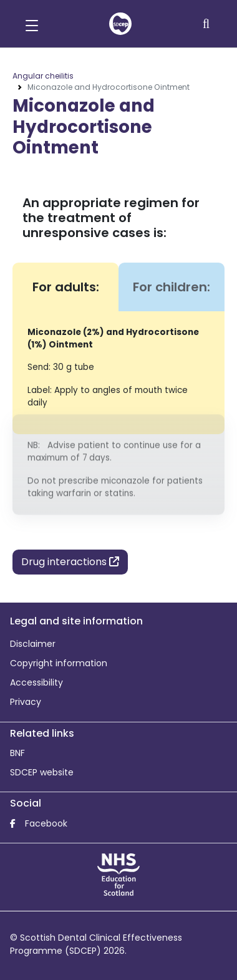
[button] (32, 24)
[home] (120, 24)
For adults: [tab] (66, 287)
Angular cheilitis (43, 76)
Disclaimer (33, 644)
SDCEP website (42, 772)
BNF (17, 753)
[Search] (207, 23)
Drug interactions (70, 562)
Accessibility (36, 682)
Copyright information (59, 663)
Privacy (26, 702)
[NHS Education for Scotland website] (119, 874)
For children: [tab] (172, 287)
